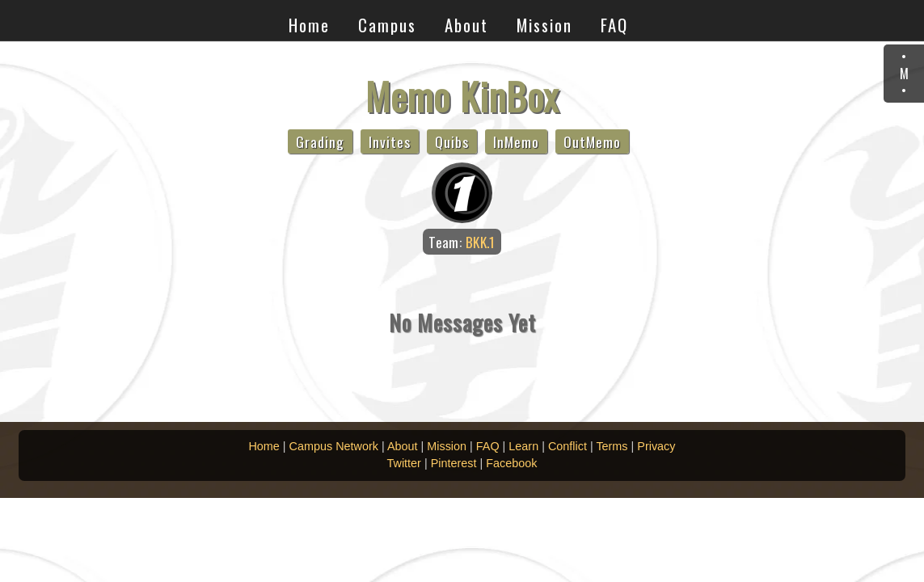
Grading (320, 141)
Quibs (452, 141)
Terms (612, 446)
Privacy (656, 446)
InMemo (516, 141)
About (466, 25)
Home (309, 25)
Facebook (511, 463)
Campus (387, 25)
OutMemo (592, 141)
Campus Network (334, 446)
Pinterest (454, 463)
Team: (462, 242)
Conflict (567, 446)
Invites (390, 141)
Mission (544, 25)
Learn (523, 446)
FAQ (614, 25)
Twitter (404, 463)
